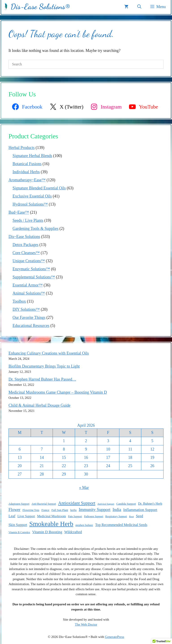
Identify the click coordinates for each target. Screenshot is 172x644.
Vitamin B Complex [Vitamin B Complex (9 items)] (19, 532)
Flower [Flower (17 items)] (14, 510)
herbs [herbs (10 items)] (73, 510)
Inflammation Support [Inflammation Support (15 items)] (140, 510)
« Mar (84, 488)
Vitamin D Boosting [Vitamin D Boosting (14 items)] (47, 532)
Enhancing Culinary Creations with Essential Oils (49, 353)
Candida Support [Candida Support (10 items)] (126, 504)
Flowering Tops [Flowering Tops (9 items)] (31, 510)
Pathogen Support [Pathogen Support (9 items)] (94, 516)
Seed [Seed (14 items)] (140, 516)
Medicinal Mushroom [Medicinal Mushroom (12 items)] (52, 516)
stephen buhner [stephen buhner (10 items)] (84, 525)
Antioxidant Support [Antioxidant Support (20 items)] (77, 503)
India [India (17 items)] (117, 510)
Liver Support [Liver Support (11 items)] (26, 516)
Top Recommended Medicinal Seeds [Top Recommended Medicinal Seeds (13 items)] (121, 525)
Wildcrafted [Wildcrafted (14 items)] (73, 532)
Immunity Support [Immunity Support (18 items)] (94, 510)
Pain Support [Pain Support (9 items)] (75, 516)
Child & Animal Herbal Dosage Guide (39, 405)
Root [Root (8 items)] (131, 516)
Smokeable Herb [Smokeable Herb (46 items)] (51, 524)
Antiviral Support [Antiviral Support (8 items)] (106, 504)
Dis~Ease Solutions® (40, 7)
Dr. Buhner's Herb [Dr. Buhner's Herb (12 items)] (150, 504)
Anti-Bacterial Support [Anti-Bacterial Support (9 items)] (44, 504)
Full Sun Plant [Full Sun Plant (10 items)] (60, 510)
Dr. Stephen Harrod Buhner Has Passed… (42, 379)
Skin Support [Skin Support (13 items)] (18, 525)
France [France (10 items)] (45, 510)
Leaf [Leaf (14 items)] (12, 516)
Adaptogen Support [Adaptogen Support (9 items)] (19, 504)
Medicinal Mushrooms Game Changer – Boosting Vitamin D (58, 392)
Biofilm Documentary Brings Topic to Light (44, 366)
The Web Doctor (86, 624)
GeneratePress (115, 637)
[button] (139, 7)
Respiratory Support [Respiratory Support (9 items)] (116, 516)
